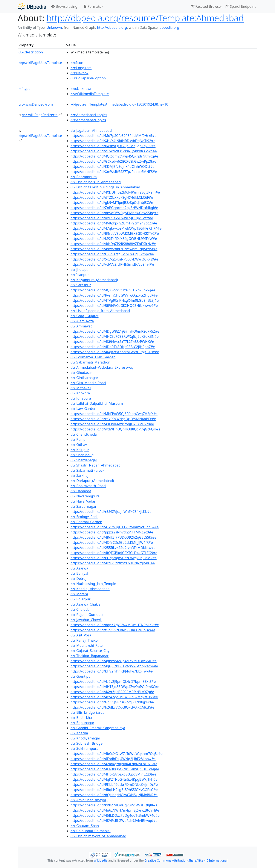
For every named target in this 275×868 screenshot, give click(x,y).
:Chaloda (80, 609)
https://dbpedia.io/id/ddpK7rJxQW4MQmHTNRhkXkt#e (115, 625)
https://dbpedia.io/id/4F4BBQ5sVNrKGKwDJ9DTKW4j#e (115, 769)
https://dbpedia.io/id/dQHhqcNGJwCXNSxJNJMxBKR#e (114, 795)
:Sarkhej (79, 476)
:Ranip (78, 439)
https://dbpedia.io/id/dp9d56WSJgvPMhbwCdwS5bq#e (114, 213)
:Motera (79, 594)
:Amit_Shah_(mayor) (89, 800)
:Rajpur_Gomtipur (87, 615)
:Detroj (78, 579)
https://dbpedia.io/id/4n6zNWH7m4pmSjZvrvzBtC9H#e (115, 810)
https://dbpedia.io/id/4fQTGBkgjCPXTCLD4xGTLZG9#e (114, 553)
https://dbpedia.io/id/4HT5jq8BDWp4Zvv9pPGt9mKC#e (115, 687)
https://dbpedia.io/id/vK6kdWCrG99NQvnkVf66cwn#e (114, 151)
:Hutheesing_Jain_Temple (93, 584)
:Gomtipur (81, 676)
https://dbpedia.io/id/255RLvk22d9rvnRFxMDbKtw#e (113, 548)
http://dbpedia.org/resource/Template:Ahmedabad (145, 18)
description (31, 52)
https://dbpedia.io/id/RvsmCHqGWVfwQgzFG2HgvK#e (114, 295)
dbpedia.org (169, 27)
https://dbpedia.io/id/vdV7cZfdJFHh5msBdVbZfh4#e (112, 264)
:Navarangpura (85, 496)
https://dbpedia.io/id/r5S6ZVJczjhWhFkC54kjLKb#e (111, 512)
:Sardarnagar (83, 506)
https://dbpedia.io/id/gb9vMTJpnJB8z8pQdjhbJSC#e (112, 203)
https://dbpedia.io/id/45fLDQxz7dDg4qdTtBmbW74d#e (115, 815)
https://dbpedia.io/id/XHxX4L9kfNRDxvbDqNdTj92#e (113, 141)
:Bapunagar (82, 723)
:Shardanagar (84, 460)
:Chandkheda (84, 434)
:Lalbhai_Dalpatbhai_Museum (97, 403)
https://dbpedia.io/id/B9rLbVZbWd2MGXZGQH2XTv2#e (115, 233)
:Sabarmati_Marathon (90, 362)
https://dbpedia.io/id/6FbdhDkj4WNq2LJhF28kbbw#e (113, 759)
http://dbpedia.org (112, 27)
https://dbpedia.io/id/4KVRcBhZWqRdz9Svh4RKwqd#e (114, 821)
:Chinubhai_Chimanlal (90, 831)
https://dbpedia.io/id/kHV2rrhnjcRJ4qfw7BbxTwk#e (112, 671)
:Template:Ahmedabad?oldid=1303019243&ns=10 (119, 104)
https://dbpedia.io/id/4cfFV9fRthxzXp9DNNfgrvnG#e (113, 563)
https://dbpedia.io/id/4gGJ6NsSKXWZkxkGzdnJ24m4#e (114, 666)
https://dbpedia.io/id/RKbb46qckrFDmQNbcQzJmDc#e (114, 785)
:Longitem (81, 68)
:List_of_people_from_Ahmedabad (100, 311)
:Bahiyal (79, 573)
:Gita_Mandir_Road (88, 383)
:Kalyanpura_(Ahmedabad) (94, 280)
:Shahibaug (82, 455)
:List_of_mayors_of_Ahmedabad (98, 836)
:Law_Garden (83, 409)
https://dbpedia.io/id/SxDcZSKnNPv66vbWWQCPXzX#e (114, 259)
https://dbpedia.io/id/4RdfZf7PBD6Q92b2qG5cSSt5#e (113, 537)
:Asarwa (79, 568)
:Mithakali (81, 388)
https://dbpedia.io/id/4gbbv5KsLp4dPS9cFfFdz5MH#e (114, 661)
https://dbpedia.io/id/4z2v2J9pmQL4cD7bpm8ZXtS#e (113, 682)
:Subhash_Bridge (86, 743)
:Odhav (79, 445)
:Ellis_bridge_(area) (88, 712)
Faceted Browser (207, 6)
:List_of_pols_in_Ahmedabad (96, 182)
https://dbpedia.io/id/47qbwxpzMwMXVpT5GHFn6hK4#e (116, 228)
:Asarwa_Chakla (86, 604)
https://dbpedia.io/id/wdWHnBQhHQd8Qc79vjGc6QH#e (115, 429)
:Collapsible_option (88, 78)
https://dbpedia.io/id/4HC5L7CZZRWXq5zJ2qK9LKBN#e (115, 336)
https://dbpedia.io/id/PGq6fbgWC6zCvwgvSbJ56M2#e (114, 558)
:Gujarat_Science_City (90, 651)
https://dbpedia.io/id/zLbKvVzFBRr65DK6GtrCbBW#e (113, 630)
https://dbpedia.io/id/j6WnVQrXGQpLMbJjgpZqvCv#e (113, 146)
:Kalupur (80, 450)
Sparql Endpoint (241, 6)
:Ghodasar (81, 373)
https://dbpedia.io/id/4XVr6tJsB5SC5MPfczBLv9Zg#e (112, 692)
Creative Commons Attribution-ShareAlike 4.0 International (186, 860)
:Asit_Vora (81, 635)
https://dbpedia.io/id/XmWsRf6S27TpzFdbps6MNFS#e (114, 172)
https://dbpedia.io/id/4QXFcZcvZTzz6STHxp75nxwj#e (113, 290)
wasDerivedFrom (36, 104)
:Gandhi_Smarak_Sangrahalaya (98, 728)
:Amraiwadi (82, 326)
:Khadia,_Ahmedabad (90, 589)
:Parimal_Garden (86, 522)
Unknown (54, 27)
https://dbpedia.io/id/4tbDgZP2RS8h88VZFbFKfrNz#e (113, 244)
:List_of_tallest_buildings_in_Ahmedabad (105, 187)
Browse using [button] (64, 6)
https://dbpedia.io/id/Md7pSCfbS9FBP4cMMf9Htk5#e (113, 136)
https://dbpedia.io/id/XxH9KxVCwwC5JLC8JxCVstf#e (112, 218)
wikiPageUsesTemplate (40, 63)
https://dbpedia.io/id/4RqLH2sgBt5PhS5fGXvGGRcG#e (114, 790)
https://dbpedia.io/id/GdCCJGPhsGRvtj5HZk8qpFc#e (112, 702)
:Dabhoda (81, 491)
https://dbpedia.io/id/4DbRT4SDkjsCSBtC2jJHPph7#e (113, 347)
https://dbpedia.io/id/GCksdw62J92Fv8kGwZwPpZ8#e (113, 161)
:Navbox (79, 73)
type (24, 89)
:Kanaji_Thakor (85, 640)
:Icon (77, 63)
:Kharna (79, 733)
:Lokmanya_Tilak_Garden (93, 357)
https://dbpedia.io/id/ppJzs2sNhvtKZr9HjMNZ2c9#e (112, 532)
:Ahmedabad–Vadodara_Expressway (102, 367)
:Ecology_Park (84, 517)
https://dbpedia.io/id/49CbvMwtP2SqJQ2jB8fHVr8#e (112, 424)
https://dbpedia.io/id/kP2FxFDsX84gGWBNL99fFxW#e (114, 239)
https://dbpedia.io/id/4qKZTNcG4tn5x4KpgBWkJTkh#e (114, 779)
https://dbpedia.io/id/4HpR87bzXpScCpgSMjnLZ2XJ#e (113, 774)
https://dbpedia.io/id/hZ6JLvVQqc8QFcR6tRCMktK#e (112, 707)
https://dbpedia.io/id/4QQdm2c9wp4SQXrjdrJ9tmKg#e (114, 156)
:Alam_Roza (82, 321)
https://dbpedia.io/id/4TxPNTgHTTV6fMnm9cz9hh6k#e (115, 527)
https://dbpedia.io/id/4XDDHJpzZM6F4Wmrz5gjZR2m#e (115, 192)
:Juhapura (81, 398)
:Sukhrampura (84, 748)
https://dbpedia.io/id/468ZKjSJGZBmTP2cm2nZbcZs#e (114, 223)
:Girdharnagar (84, 378)
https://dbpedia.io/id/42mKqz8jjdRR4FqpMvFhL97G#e (114, 764)
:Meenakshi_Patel (87, 645)
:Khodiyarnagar (85, 738)
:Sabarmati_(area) (87, 470)
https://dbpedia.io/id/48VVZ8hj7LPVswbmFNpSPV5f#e (114, 249)
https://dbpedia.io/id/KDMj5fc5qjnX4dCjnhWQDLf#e (112, 167)
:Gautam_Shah (85, 826)
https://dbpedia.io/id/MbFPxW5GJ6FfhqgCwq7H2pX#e (114, 414)
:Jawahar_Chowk (86, 620)
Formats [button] (92, 6)
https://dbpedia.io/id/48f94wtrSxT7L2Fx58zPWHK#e (112, 342)
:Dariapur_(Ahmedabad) (92, 481)
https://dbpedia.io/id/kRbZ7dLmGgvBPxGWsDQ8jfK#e (114, 805)
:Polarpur (80, 599)
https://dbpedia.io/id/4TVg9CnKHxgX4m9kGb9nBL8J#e (115, 300)
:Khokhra (80, 393)
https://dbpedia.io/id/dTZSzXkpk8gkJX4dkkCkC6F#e (112, 197)
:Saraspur (81, 285)
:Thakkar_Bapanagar (89, 656)
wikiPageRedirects (40, 115)
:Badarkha (81, 718)
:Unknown (81, 89)
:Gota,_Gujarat (84, 316)
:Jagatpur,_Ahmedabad (91, 130)
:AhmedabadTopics (88, 120)
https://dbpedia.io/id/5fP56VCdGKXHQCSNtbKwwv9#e (114, 306)
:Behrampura (84, 177)
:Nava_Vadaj (83, 501)
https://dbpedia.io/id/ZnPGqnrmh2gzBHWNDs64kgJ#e (114, 208)
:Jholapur (80, 270)
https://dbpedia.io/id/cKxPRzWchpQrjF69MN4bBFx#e (113, 419)
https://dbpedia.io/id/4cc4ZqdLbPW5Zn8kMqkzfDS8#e (114, 697)
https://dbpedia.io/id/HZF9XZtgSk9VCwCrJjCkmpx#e (112, 254)
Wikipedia (101, 860)
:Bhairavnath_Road (88, 486)
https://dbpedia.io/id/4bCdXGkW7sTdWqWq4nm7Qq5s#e (117, 754)
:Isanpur (80, 275)
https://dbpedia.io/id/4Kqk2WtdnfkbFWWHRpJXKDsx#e (115, 352)
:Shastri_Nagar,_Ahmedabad (95, 465)
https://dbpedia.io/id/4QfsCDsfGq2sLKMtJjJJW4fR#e (112, 542)
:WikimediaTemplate (90, 94)
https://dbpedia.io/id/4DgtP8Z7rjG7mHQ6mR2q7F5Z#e (115, 331)
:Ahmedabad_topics (89, 115)
